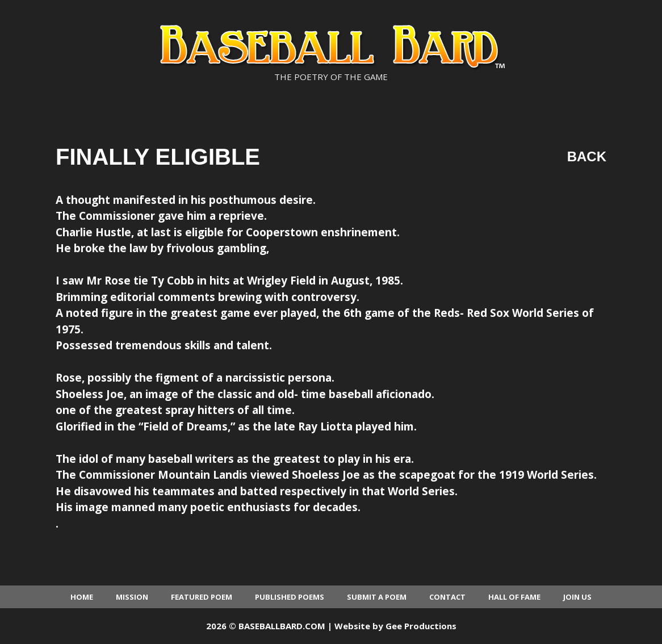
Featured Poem (202, 597)
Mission (132, 597)
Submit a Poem (377, 597)
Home (82, 597)
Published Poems (290, 597)
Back (587, 156)
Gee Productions (421, 626)
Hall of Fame (514, 597)
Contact (447, 597)
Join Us (577, 597)
